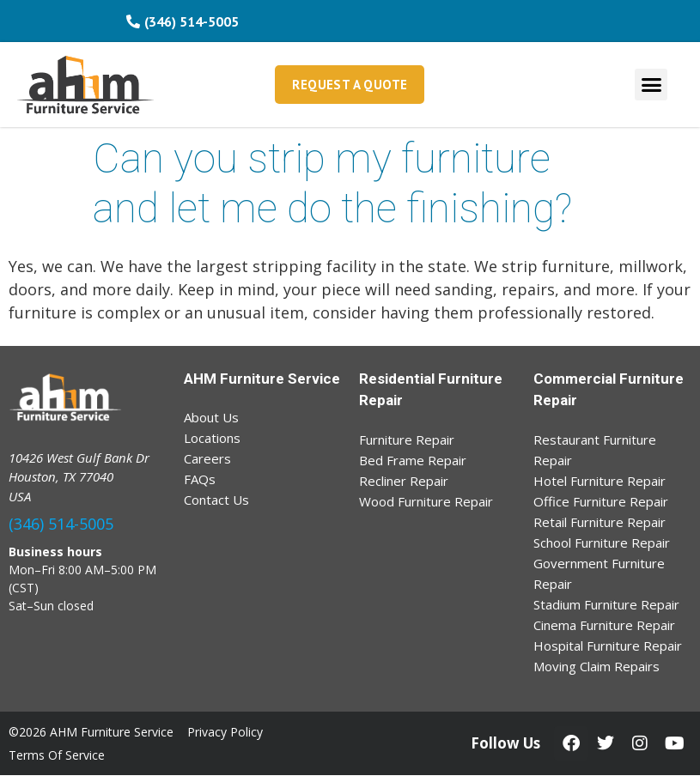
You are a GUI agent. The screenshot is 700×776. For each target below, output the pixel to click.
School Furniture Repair (602, 543)
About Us (211, 417)
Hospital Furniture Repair (608, 646)
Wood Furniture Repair (426, 501)
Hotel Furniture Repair (600, 481)
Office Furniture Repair (601, 501)
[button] (651, 85)
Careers (207, 458)
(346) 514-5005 (61, 524)
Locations (212, 438)
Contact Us (216, 500)
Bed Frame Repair (413, 460)
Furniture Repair (407, 440)
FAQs (200, 479)
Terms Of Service (57, 755)
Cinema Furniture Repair (604, 625)
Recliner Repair (404, 481)
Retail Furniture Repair (600, 522)
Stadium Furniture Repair (606, 604)
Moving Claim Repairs (597, 666)
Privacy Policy (225, 732)
